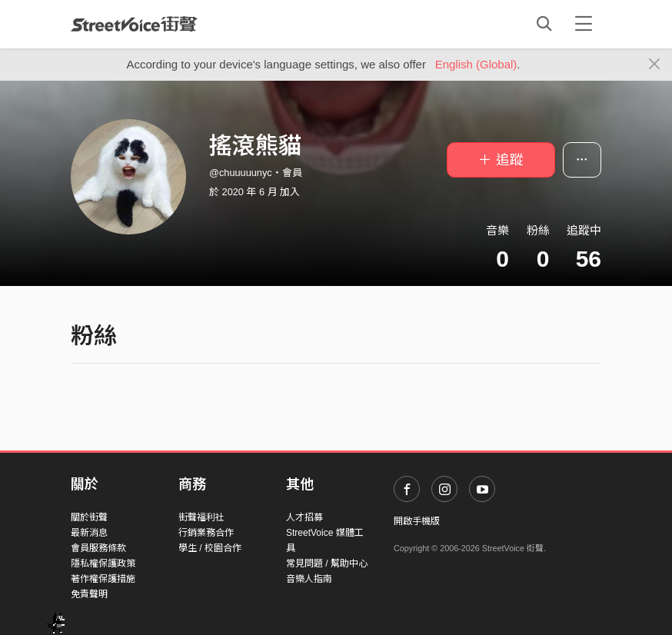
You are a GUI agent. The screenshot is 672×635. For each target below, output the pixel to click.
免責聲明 (89, 594)
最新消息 (89, 533)
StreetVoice (134, 24)
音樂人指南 (309, 579)
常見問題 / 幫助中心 (327, 564)
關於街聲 (89, 517)
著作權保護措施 (103, 579)
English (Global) (476, 64)
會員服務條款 (98, 548)
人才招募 (304, 517)
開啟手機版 (417, 521)
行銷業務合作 (206, 533)
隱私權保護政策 (103, 564)
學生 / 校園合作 (210, 548)
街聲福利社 (201, 517)
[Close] (655, 65)
